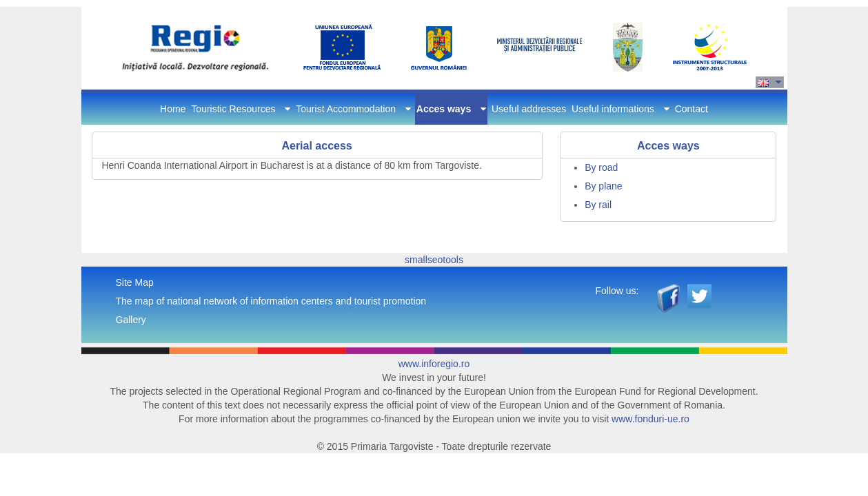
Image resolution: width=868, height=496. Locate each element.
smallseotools (434, 260)
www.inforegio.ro (434, 364)
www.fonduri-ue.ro (650, 419)
